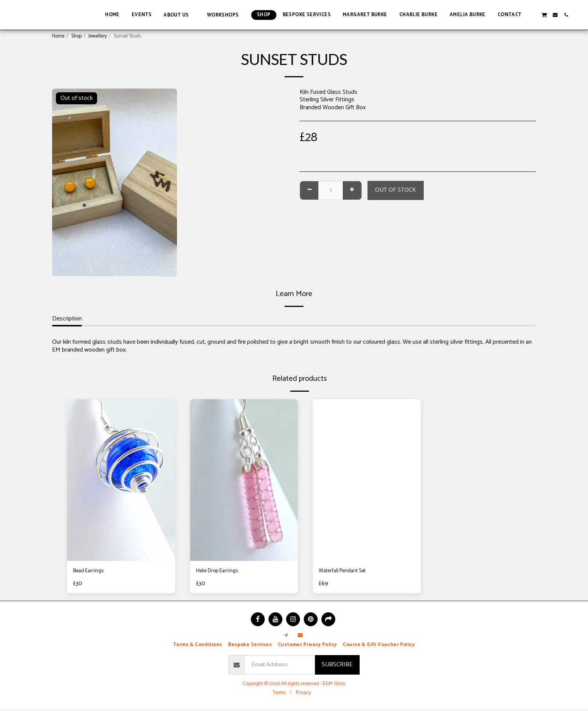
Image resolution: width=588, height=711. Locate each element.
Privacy (303, 694)
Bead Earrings (91, 572)
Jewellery (98, 36)
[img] (367, 480)
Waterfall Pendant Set (346, 572)
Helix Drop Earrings (221, 572)
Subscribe (337, 666)
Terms (279, 694)
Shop (76, 36)
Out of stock (395, 190)
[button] (179, 15)
